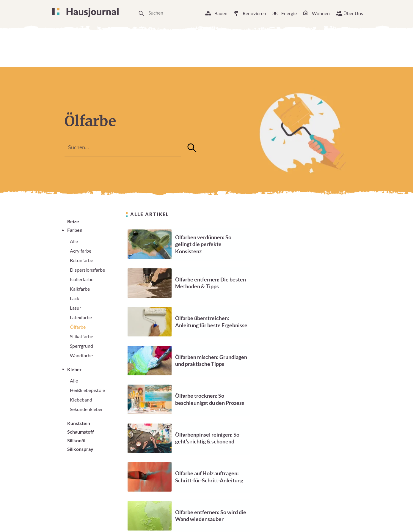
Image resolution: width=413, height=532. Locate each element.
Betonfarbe (81, 260)
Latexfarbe (81, 317)
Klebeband (81, 400)
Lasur (76, 308)
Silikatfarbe (81, 336)
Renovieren (254, 13)
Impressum (287, 517)
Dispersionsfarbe (87, 270)
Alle (74, 241)
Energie (289, 13)
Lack (74, 298)
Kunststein (79, 423)
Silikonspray (80, 449)
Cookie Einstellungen (244, 517)
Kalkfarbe (80, 289)
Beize (73, 221)
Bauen (221, 13)
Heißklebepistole (87, 390)
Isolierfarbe (82, 279)
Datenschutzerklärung (331, 517)
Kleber (74, 369)
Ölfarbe (78, 327)
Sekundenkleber (86, 409)
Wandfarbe (81, 355)
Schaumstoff (81, 432)
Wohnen (321, 13)
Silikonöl (76, 440)
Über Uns (353, 13)
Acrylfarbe (81, 251)
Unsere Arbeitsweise (190, 517)
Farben (75, 230)
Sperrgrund (81, 346)
